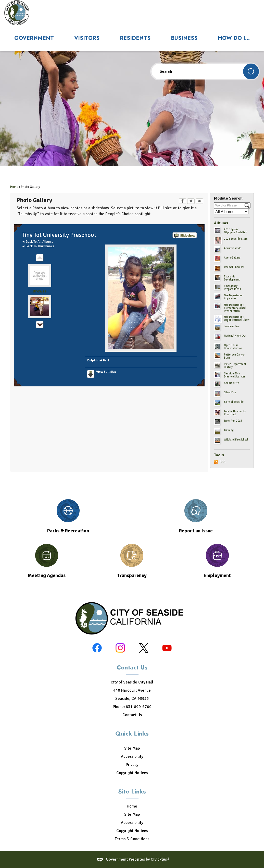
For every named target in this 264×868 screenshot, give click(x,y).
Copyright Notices (132, 773)
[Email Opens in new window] (199, 202)
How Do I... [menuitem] (234, 38)
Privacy (132, 765)
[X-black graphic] (144, 648)
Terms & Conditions (132, 839)
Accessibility (132, 756)
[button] (251, 71)
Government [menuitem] (34, 38)
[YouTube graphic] (167, 648)
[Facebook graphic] (97, 648)
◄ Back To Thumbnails (38, 246)
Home (14, 187)
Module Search (228, 198)
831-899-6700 (139, 707)
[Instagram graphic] (120, 648)
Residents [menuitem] (135, 38)
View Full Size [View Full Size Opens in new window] (106, 372)
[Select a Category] (231, 212)
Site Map (132, 748)
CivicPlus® (160, 859)
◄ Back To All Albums (37, 242)
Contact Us (132, 715)
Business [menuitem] (184, 38)
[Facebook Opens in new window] (183, 202)
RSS (223, 462)
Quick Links (132, 733)
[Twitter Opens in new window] (191, 202)
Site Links (132, 791)
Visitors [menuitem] (87, 38)
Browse (40, 291)
